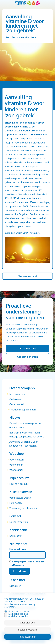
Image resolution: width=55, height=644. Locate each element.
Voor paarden (16, 470)
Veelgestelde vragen (20, 498)
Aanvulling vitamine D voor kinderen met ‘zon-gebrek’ (24, 444)
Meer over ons (17, 394)
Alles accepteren (27, 637)
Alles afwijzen (28, 623)
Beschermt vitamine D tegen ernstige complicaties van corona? (27, 435)
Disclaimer (15, 586)
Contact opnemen (27, 357)
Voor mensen (16, 460)
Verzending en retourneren (23, 508)
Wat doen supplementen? (23, 410)
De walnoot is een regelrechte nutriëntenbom (25, 425)
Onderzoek (15, 399)
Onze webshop (27, 349)
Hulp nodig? (16, 503)
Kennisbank (15, 536)
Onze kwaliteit (17, 404)
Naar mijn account (19, 484)
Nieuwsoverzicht (27, 276)
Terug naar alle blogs (24, 37)
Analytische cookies (19, 616)
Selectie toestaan (27, 630)
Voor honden (16, 465)
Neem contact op (19, 522)
